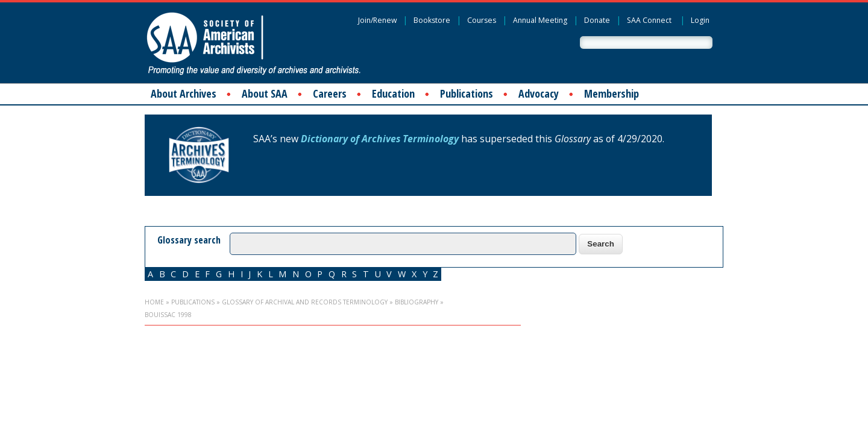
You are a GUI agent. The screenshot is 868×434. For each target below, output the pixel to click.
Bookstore (432, 20)
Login (700, 20)
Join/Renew (377, 20)
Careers (330, 93)
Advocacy (539, 93)
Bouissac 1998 (168, 315)
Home (154, 302)
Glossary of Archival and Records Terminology (305, 302)
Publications (467, 93)
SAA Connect (649, 20)
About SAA (265, 93)
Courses (482, 20)
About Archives (184, 93)
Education (393, 93)
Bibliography (417, 302)
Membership (612, 93)
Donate (597, 20)
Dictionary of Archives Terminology (380, 139)
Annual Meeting (540, 20)
